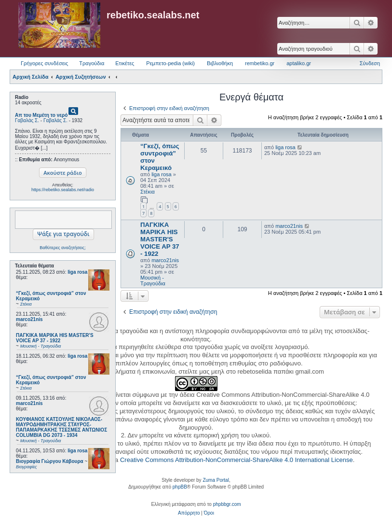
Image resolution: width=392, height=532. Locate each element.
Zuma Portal (216, 480)
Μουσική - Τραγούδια (153, 280)
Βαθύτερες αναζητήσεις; (62, 248)
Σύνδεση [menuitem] (370, 63)
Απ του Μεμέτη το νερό (41, 115)
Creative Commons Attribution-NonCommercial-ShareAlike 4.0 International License (237, 460)
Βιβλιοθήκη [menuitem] (220, 63)
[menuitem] (189, 513)
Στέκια (148, 192)
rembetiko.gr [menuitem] (260, 63)
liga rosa (77, 272)
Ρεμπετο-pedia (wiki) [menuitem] (170, 63)
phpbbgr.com (227, 504)
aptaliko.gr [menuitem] (299, 63)
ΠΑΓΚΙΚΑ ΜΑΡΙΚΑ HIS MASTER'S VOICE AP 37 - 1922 (160, 239)
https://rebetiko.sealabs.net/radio (63, 190)
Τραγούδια (92, 63)
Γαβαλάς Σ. (27, 120)
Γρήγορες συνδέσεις (44, 63)
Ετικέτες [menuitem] (125, 63)
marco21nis (29, 319)
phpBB (180, 487)
